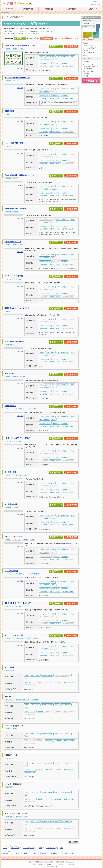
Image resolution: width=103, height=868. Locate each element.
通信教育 (65, 853)
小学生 (5, 848)
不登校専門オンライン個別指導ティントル (20, 46)
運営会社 (41, 864)
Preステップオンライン (13, 537)
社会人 (62, 848)
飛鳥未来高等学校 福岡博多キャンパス (19, 175)
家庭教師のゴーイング (13, 242)
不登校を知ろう (44, 12)
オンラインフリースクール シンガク (18, 603)
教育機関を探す (23, 12)
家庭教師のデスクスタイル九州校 (17, 308)
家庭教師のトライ (11, 111)
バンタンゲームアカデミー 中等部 (17, 438)
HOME (3, 12)
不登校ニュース (87, 12)
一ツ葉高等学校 (10, 406)
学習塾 (73, 853)
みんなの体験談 (65, 12)
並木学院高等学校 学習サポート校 (17, 78)
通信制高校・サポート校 (30, 853)
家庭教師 (6, 853)
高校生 (40, 848)
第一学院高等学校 (11, 504)
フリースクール (16, 853)
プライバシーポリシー (61, 864)
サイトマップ (97, 2)
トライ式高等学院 (11, 571)
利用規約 (71, 864)
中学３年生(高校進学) (29, 848)
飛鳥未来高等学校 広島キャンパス (18, 208)
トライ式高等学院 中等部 (14, 341)
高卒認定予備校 (55, 853)
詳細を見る (20, 68)
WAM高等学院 (10, 374)
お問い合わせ (49, 864)
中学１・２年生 (15, 848)
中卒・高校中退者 (51, 848)
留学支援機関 (43, 853)
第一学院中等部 (10, 472)
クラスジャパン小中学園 (14, 276)
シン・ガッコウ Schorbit (14, 635)
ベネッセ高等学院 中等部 (14, 143)
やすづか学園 (9, 667)
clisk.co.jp (55, 866)
